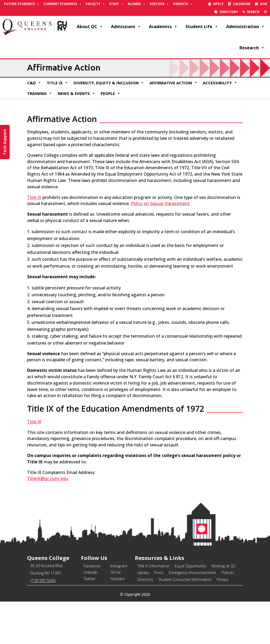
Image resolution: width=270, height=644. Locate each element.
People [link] (111, 93)
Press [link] (159, 573)
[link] (265, 12)
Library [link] (143, 573)
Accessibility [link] (220, 83)
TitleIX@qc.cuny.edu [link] (48, 478)
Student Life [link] (202, 27)
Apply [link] (218, 4)
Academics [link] (163, 27)
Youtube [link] (117, 579)
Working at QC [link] (224, 566)
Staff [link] (116, 4)
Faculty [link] (95, 4)
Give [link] (264, 4)
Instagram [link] (119, 566)
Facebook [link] (92, 566)
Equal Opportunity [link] (190, 566)
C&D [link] (34, 83)
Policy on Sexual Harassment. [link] (161, 203)
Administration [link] (245, 27)
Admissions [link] (126, 27)
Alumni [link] (137, 4)
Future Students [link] (22, 4)
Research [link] (252, 48)
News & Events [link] (76, 93)
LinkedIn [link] (91, 572)
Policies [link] (228, 573)
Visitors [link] (159, 4)
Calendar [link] (242, 4)
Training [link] (40, 93)
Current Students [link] (63, 4)
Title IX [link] (57, 83)
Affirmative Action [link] (173, 83)
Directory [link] (229, 12)
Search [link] (253, 12)
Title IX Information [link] (153, 566)
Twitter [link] (89, 579)
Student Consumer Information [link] (185, 579)
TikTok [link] (115, 572)
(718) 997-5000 (43, 580)
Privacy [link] (223, 579)
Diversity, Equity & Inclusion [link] (109, 83)
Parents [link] (183, 4)
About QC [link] (90, 27)
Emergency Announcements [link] (193, 573)
